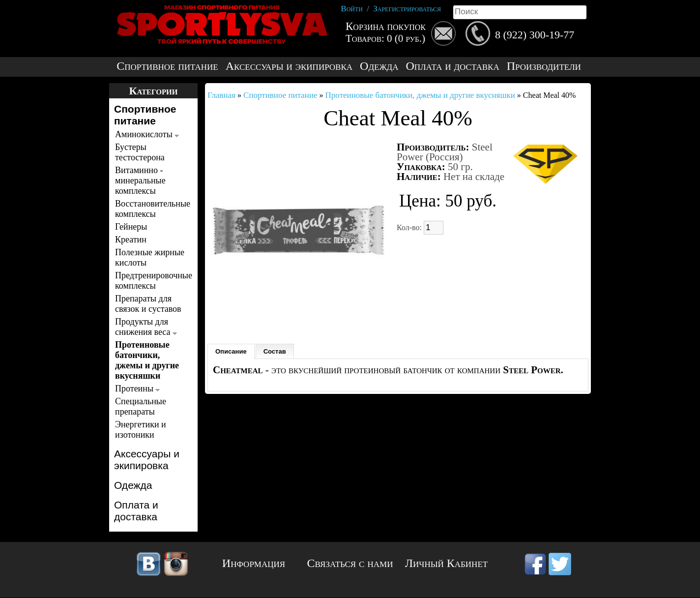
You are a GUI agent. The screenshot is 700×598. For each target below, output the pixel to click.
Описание (231, 351)
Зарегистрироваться (407, 9)
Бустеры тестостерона (140, 152)
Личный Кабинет (446, 563)
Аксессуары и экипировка (289, 66)
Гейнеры (131, 227)
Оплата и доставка (452, 66)
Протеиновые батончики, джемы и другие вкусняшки (147, 360)
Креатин (131, 239)
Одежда (379, 66)
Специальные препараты (141, 406)
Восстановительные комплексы (151, 209)
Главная (221, 95)
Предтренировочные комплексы (151, 281)
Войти (352, 9)
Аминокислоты (147, 134)
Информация (254, 563)
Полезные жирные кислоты (150, 257)
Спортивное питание (167, 66)
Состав (275, 351)
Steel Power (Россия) (445, 152)
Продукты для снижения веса (146, 327)
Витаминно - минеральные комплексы (140, 180)
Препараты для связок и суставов (148, 304)
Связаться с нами (350, 563)
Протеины (137, 389)
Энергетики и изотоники (141, 430)
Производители (544, 66)
